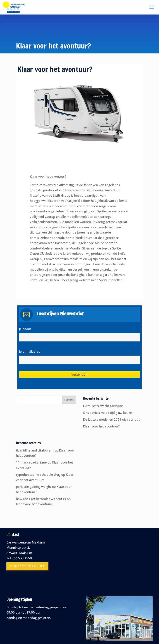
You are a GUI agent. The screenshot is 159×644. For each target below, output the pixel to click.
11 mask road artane (31, 462)
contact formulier (27, 566)
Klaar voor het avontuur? (101, 426)
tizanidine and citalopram (35, 450)
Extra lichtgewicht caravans (103, 406)
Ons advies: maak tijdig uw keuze (107, 413)
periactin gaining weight (34, 487)
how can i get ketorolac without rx (41, 499)
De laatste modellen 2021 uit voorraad (112, 419)
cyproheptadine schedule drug (38, 475)
